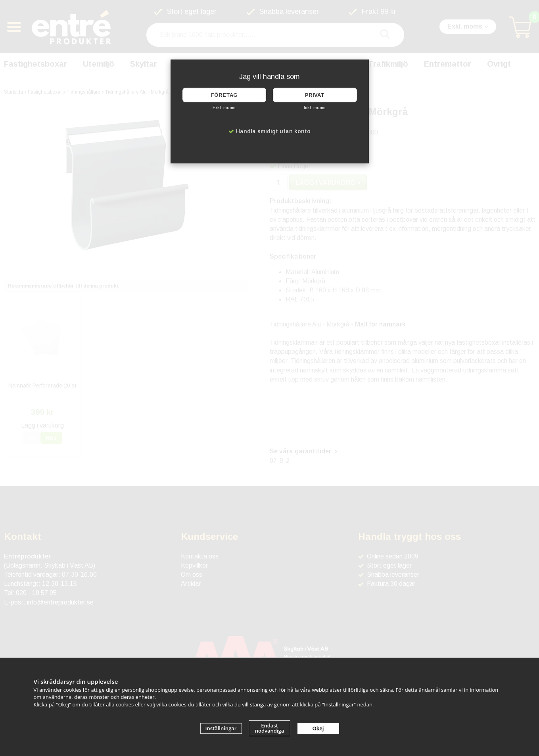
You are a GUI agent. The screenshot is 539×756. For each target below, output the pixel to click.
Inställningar (221, 728)
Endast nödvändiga (270, 728)
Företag (224, 95)
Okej (318, 728)
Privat (315, 95)
